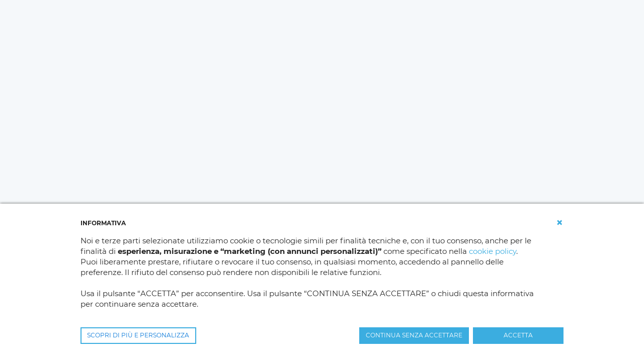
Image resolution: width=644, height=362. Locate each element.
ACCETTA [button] (518, 335)
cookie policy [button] (493, 251)
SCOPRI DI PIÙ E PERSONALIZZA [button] (138, 335)
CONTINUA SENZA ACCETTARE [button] (414, 335)
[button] (559, 223)
